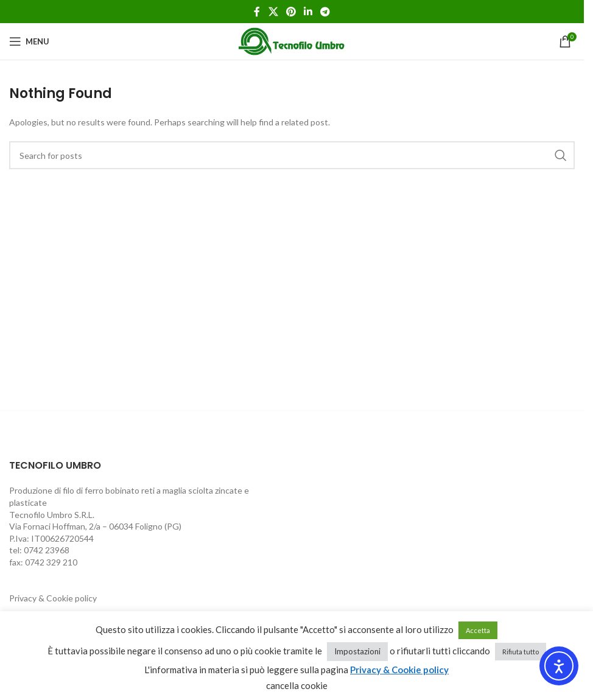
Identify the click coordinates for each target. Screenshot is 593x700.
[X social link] (273, 12)
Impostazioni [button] (357, 651)
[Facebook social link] (257, 12)
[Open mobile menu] (29, 41)
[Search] (292, 155)
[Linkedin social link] (308, 12)
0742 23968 (47, 550)
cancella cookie (297, 685)
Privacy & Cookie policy (53, 598)
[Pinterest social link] (291, 12)
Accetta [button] (478, 630)
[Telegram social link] (325, 12)
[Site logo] (292, 40)
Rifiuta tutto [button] (521, 652)
